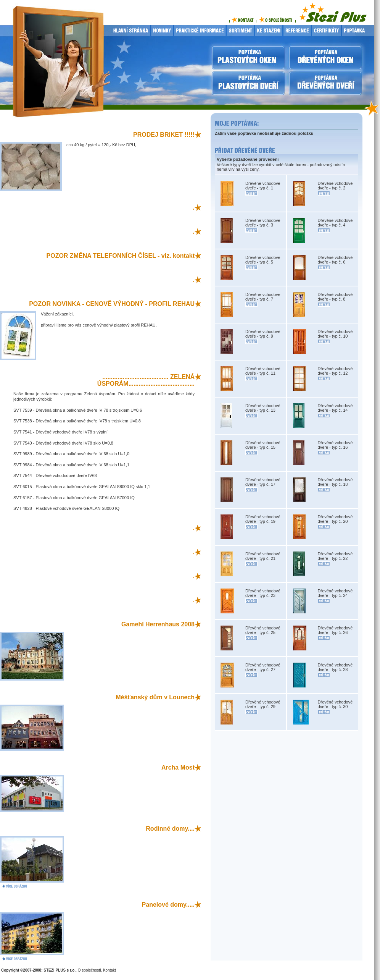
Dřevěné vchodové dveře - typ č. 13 (263, 408)
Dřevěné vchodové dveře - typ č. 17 (263, 482)
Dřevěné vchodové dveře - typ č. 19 (263, 519)
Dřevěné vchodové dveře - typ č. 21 (263, 556)
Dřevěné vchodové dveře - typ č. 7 (263, 297)
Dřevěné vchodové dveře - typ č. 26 (335, 630)
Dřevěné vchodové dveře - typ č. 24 (335, 593)
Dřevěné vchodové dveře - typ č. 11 (263, 371)
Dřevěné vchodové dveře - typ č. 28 (335, 667)
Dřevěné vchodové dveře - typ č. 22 (335, 556)
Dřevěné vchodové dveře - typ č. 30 (335, 704)
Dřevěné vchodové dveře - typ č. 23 (263, 593)
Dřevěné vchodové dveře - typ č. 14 (335, 408)
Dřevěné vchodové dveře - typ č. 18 (335, 482)
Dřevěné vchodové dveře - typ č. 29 (263, 704)
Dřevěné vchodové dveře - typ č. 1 (263, 186)
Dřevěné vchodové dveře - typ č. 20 (335, 519)
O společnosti (89, 970)
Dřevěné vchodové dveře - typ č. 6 (335, 260)
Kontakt (109, 970)
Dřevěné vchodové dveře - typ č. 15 (263, 445)
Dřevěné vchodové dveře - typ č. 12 (335, 371)
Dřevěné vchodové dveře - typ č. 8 (335, 297)
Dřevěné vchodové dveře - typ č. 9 (263, 334)
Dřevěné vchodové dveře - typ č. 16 (335, 445)
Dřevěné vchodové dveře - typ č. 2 (335, 186)
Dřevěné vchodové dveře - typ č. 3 (263, 223)
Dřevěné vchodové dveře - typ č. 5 (263, 260)
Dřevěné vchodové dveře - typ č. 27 (263, 667)
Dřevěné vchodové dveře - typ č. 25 (263, 630)
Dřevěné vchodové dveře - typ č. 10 (335, 334)
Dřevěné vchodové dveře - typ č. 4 (335, 223)
